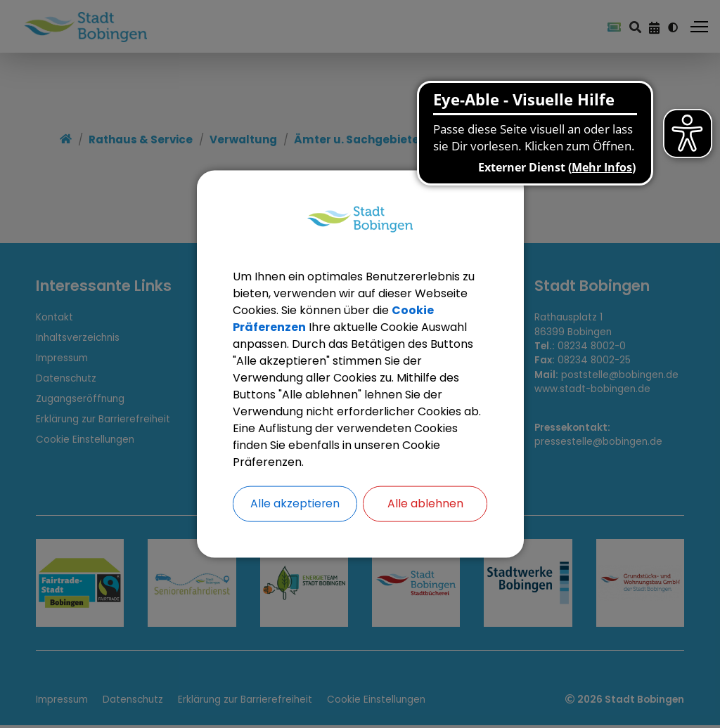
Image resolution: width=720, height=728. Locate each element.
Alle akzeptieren (295, 503)
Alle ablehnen (425, 503)
